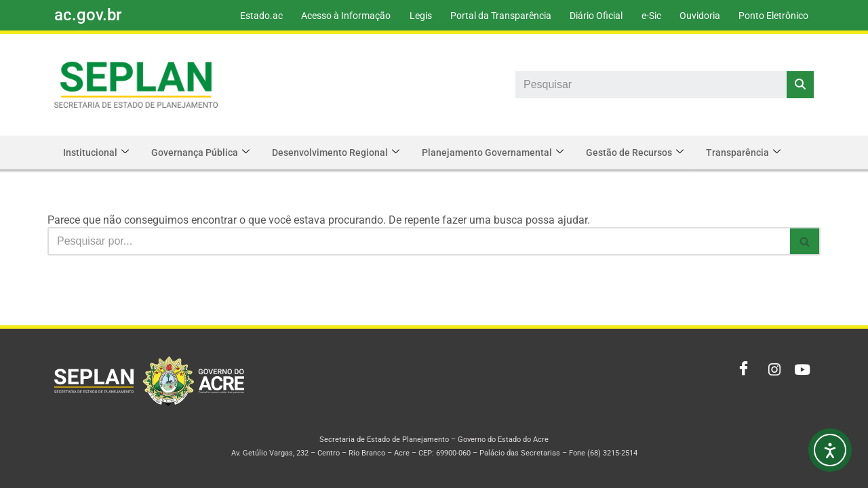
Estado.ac (248, 16)
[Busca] (419, 241)
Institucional (97, 152)
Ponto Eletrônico (773, 16)
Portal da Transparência (493, 16)
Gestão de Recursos (644, 152)
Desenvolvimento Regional (341, 152)
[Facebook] (741, 370)
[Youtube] (800, 370)
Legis (411, 16)
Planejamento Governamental (500, 152)
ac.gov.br (88, 15)
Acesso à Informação (334, 16)
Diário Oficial (590, 16)
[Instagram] (770, 370)
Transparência (755, 152)
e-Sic (647, 16)
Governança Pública (204, 152)
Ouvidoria (697, 16)
